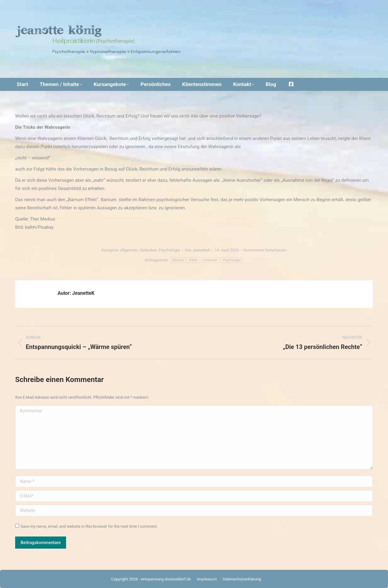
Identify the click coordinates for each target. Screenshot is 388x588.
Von (197, 250)
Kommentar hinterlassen (265, 250)
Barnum (178, 260)
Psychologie (169, 250)
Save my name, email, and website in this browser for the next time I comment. (89, 526)
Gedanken (148, 250)
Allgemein (129, 250)
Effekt (193, 260)
